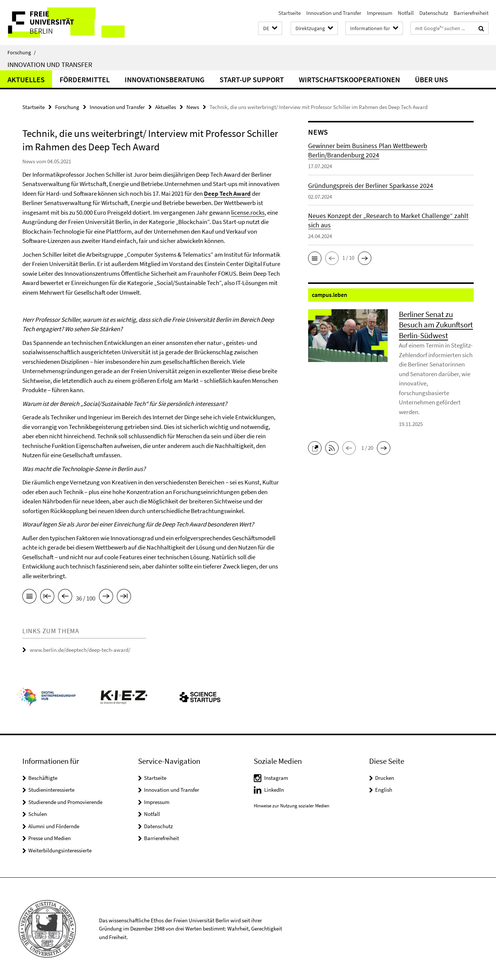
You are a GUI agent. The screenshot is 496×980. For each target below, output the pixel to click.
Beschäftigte (43, 778)
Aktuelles (26, 79)
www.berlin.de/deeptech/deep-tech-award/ (80, 650)
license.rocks (248, 212)
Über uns (431, 79)
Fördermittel (85, 79)
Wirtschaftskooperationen (349, 79)
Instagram (276, 778)
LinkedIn (274, 790)
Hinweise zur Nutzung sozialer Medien (292, 806)
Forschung (22, 52)
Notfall (406, 13)
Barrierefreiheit (471, 13)
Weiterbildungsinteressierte (60, 850)
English (384, 790)
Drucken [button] (385, 778)
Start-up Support (252, 79)
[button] (270, 28)
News (193, 107)
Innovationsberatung (165, 79)
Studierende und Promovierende (65, 802)
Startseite (289, 13)
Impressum (380, 13)
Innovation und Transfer (334, 13)
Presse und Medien (49, 838)
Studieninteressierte (51, 790)
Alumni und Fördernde (54, 826)
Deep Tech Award (227, 193)
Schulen (38, 814)
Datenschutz (434, 13)
